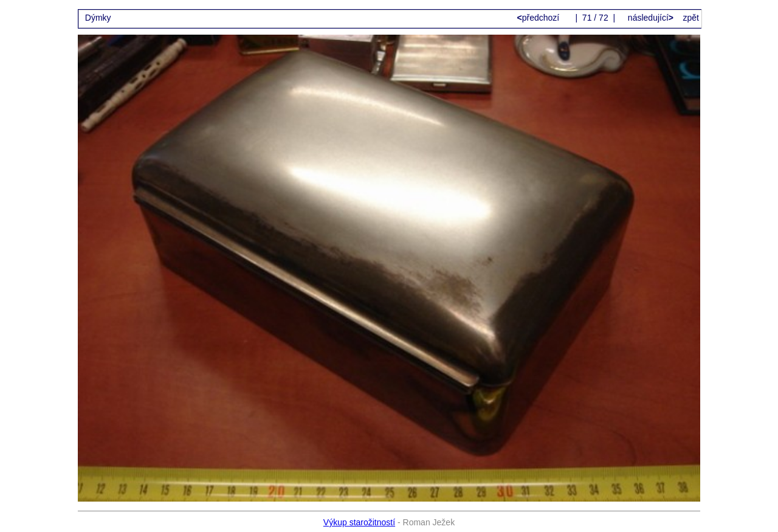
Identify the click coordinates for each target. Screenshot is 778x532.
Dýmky (98, 18)
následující (649, 18)
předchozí (540, 18)
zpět (691, 18)
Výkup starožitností (359, 522)
